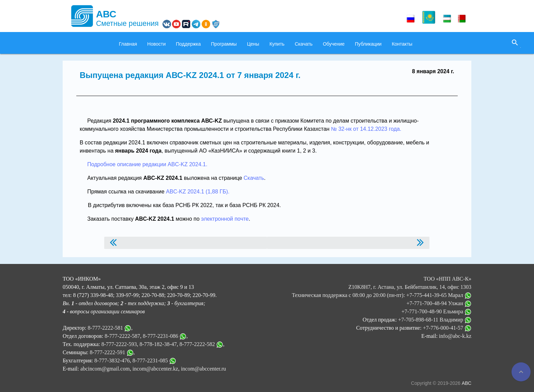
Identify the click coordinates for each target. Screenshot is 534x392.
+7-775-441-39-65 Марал (439, 295)
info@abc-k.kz (455, 336)
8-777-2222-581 (105, 328)
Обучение (334, 44)
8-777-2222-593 (119, 344)
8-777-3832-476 (112, 360)
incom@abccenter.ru (203, 369)
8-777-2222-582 (197, 344)
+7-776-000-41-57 (447, 328)
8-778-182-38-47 (158, 344)
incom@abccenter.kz (155, 369)
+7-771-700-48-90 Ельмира (436, 311)
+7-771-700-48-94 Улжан (439, 303)
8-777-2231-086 (160, 336)
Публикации (368, 44)
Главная (128, 44)
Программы (224, 44)
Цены (253, 44)
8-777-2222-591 (108, 352)
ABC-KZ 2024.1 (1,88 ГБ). (198, 192)
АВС (467, 383)
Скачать (304, 44)
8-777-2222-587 (122, 336)
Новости (156, 44)
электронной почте (225, 219)
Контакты (402, 44)
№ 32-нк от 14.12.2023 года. (366, 129)
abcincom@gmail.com (105, 369)
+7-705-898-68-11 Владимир (435, 320)
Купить (277, 44)
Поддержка (189, 44)
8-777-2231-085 (150, 360)
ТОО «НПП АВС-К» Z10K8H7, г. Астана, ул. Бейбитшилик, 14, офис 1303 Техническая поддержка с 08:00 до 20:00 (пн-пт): (382, 287)
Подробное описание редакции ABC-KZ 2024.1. (147, 164)
